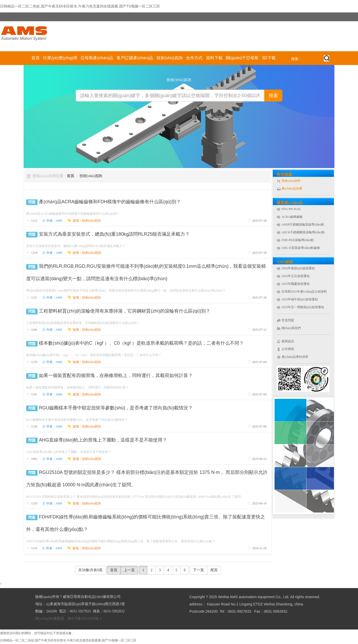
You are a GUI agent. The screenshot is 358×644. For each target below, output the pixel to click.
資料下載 (214, 58)
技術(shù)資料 (291, 181)
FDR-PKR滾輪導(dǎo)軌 (298, 240)
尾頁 (214, 570)
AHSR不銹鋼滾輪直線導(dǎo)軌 (303, 225)
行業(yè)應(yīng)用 (60, 58)
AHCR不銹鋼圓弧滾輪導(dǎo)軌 (303, 232)
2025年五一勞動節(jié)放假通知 (303, 307)
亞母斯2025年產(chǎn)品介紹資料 (304, 292)
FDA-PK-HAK (291, 209)
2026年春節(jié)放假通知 (298, 268)
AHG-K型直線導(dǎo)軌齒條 (301, 248)
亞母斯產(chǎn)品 (97, 58)
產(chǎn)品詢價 (292, 189)
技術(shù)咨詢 (169, 58)
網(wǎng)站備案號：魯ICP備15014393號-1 (69, 618)
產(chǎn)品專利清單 (295, 357)
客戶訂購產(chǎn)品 (135, 58)
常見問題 (288, 320)
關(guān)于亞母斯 (242, 58)
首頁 (35, 58)
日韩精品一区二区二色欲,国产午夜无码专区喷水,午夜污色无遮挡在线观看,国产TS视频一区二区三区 (80, 6)
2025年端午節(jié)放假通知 (300, 299)
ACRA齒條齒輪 (292, 217)
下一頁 (198, 570)
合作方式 (194, 58)
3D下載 (269, 58)
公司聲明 (288, 349)
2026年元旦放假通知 (296, 276)
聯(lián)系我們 (291, 328)
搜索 (273, 96)
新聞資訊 (288, 341)
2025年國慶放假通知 (296, 284)
